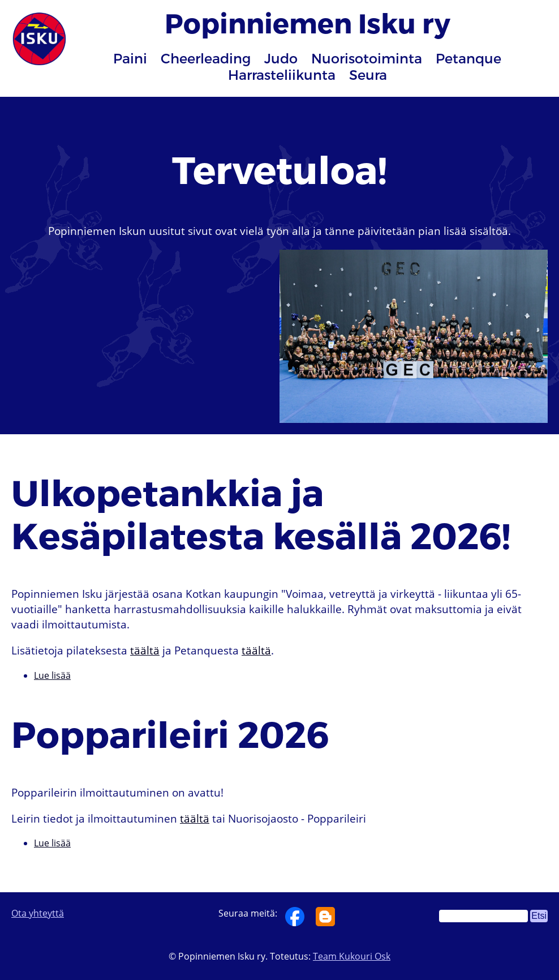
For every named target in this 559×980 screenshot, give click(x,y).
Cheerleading (206, 58)
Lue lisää (52, 675)
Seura (368, 74)
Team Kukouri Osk (352, 956)
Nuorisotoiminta (367, 58)
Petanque (468, 58)
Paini (130, 58)
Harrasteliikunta (282, 74)
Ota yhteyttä (38, 913)
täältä (145, 650)
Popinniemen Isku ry (308, 22)
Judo (281, 58)
